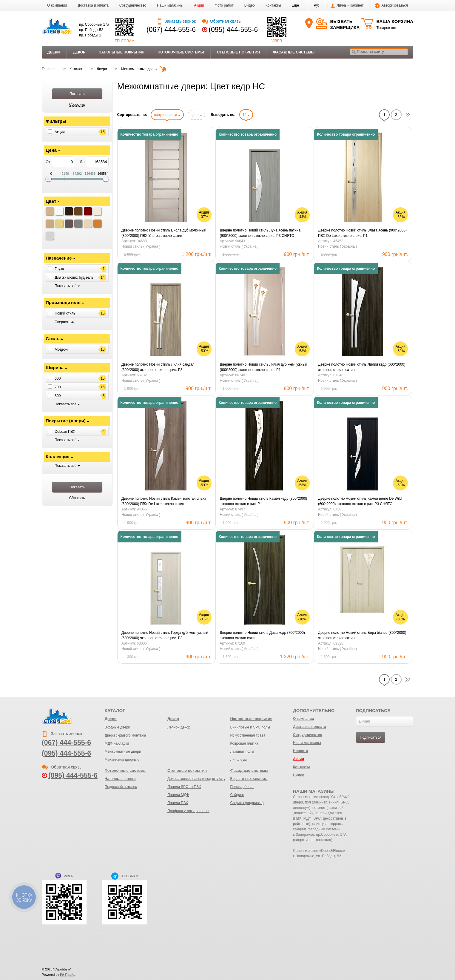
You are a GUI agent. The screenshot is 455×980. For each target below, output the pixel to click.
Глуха (59, 269)
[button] (296, 5)
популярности (167, 115)
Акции (199, 5)
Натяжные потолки (120, 779)
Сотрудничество (133, 5)
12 (246, 115)
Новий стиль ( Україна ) (141, 246)
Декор (79, 52)
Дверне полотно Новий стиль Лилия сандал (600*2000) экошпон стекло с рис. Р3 (158, 367)
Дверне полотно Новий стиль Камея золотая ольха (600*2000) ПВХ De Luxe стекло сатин (164, 501)
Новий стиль (65, 313)
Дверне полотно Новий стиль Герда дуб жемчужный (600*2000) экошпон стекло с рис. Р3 (165, 635)
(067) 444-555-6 (171, 30)
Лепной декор (179, 727)
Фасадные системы (294, 52)
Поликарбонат (242, 787)
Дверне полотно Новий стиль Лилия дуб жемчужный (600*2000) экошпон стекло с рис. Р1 (264, 367)
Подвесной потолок (121, 787)
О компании (57, 5)
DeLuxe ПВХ (65, 432)
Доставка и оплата (93, 5)
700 (58, 387)
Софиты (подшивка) (247, 803)
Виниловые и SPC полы (250, 727)
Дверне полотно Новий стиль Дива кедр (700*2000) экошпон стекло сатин (262, 635)
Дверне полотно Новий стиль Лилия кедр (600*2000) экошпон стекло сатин (362, 367)
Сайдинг (237, 795)
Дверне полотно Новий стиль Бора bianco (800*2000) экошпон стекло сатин (362, 635)
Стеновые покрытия (239, 52)
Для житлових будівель (74, 277)
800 (58, 395)
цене (196, 115)
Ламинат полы (242, 752)
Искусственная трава (248, 735)
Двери (54, 52)
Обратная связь (221, 21)
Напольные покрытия (122, 52)
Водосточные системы (249, 779)
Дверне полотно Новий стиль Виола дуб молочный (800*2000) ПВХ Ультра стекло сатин (164, 233)
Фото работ (224, 5)
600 (58, 378)
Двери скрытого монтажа (125, 735)
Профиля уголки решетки (188, 811)
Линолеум (238, 760)
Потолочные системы (181, 52)
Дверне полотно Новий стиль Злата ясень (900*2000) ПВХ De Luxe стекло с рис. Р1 (362, 233)
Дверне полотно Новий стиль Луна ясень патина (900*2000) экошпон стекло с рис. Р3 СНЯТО (260, 233)
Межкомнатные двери (123, 752)
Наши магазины (170, 5)
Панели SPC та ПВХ (184, 787)
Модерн (61, 349)
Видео (250, 5)
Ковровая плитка (244, 743)
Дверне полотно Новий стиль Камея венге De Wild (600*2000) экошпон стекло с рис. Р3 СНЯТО (360, 501)
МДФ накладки (117, 743)
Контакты (273, 5)
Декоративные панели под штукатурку (199, 779)
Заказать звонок (176, 21)
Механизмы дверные (122, 760)
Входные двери (118, 727)
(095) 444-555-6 (233, 30)
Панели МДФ (178, 795)
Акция (60, 132)
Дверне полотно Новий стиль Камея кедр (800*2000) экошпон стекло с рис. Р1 (264, 501)
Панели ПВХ (178, 803)
